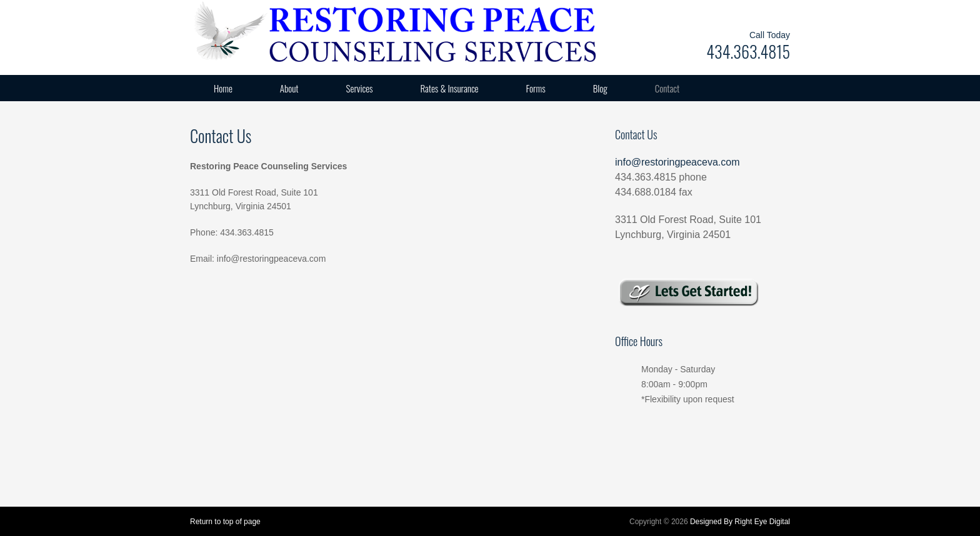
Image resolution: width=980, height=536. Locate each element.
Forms (536, 88)
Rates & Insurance (450, 88)
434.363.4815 (748, 52)
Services (360, 88)
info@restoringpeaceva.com (677, 162)
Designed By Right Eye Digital (740, 522)
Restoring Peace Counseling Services (315, 31)
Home (223, 88)
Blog (600, 88)
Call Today (770, 35)
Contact (667, 88)
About (289, 88)
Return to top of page (225, 522)
